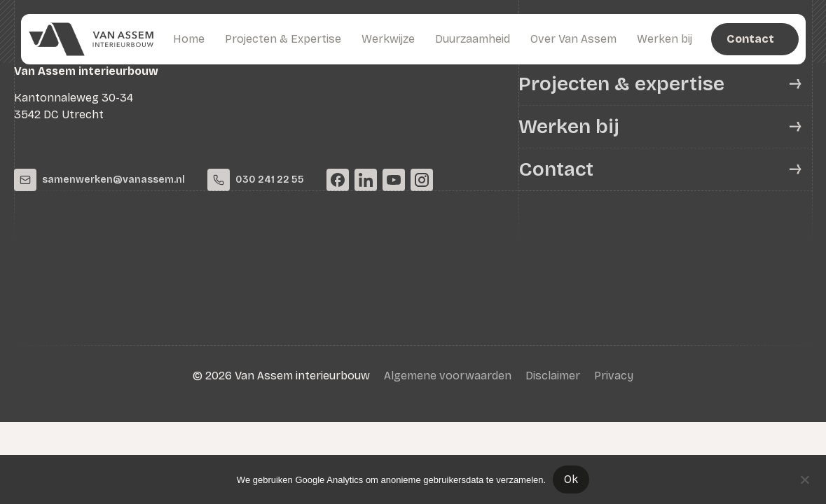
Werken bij (665, 39)
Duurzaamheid (473, 39)
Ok (571, 479)
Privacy (614, 376)
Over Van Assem (573, 39)
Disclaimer (553, 376)
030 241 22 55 (256, 180)
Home (189, 39)
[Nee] (804, 478)
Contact (556, 169)
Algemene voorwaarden (448, 376)
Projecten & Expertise (283, 39)
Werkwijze (388, 39)
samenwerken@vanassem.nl (99, 180)
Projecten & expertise (621, 84)
